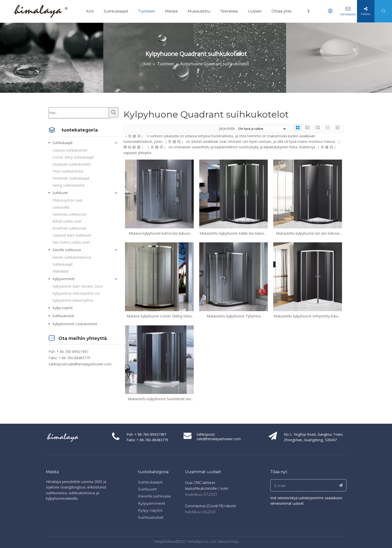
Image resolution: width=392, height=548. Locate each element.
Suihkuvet (60, 193)
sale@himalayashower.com (89, 364)
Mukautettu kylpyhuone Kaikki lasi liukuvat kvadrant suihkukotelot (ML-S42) (233, 233)
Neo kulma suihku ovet (71, 242)
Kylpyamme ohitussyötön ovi (76, 293)
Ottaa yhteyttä (285, 11)
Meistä (171, 11)
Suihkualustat (63, 316)
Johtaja (232, 541)
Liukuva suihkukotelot (70, 150)
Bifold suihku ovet (67, 221)
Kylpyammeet (64, 279)
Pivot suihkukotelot (68, 171)
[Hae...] (79, 113)
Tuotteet (147, 11)
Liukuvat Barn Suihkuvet (72, 235)
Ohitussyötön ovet (67, 200)
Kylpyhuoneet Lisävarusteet (75, 324)
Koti (90, 11)
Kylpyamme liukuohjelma (73, 300)
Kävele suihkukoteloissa (72, 257)
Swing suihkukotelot (69, 185)
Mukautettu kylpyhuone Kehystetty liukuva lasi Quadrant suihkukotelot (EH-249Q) (308, 316)
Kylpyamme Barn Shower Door (78, 286)
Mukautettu (199, 11)
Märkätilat (61, 271)
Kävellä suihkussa (67, 250)
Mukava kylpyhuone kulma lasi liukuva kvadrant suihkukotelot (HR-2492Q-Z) (159, 233)
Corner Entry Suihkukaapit (73, 157)
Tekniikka (229, 11)
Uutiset (255, 11)
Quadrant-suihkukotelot (72, 164)
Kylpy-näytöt (63, 308)
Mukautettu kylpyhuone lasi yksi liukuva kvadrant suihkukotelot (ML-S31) (308, 233)
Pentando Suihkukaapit (71, 178)
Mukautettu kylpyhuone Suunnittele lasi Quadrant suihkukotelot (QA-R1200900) (159, 399)
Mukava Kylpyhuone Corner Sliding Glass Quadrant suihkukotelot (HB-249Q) (159, 316)
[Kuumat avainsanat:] (113, 112)
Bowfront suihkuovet (69, 228)
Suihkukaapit (116, 11)
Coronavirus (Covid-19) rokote (210, 506)
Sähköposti (348, 14)
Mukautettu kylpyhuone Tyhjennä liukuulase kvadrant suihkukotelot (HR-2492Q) (233, 316)
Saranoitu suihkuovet (69, 214)
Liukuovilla (61, 207)
